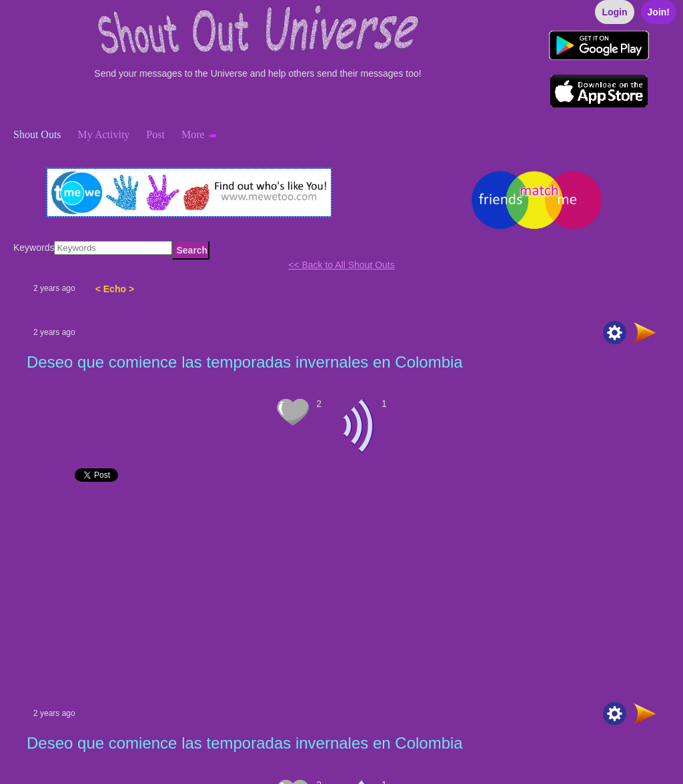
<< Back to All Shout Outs (341, 265)
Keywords (34, 248)
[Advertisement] (341, 595)
